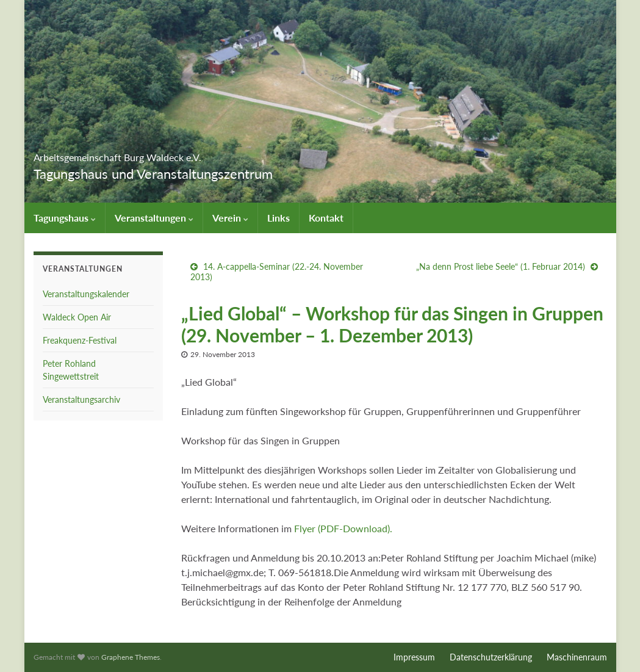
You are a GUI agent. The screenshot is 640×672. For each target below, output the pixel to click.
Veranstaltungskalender (86, 294)
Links (279, 218)
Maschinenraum (577, 657)
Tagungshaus (65, 218)
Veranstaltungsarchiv (81, 399)
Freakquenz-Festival (80, 340)
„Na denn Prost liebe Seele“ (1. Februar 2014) (501, 266)
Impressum (414, 657)
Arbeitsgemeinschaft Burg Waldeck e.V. (191, 154)
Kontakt (326, 218)
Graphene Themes (131, 657)
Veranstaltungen (154, 218)
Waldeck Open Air (77, 317)
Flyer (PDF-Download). (343, 528)
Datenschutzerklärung (491, 657)
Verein (230, 218)
